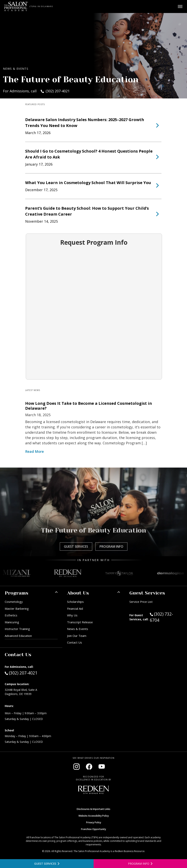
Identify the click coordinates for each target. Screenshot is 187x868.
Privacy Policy (94, 822)
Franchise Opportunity (93, 829)
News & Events (78, 629)
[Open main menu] (180, 6)
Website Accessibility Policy (94, 816)
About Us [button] (78, 593)
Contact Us (75, 642)
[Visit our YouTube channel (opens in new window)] (102, 767)
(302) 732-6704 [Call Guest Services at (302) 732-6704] (161, 617)
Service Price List (141, 602)
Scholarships (75, 602)
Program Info (111, 547)
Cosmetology (14, 602)
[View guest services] (47, 864)
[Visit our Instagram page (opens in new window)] (76, 767)
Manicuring (12, 622)
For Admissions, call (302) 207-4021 (36, 91)
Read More (35, 451)
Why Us (72, 615)
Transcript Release (80, 622)
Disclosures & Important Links (93, 809)
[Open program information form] (140, 864)
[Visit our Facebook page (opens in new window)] (89, 767)
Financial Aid (75, 609)
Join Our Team (77, 636)
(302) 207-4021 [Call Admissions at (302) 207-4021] (21, 673)
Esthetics (11, 615)
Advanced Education (18, 636)
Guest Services (76, 547)
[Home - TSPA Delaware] (16, 6)
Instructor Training (17, 629)
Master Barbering (17, 609)
